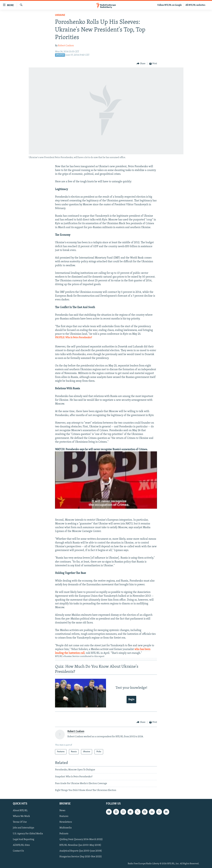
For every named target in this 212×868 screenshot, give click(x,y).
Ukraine (60, 15)
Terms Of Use (20, 822)
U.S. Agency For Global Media (28, 834)
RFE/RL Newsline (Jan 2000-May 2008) (80, 845)
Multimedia (66, 828)
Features (64, 816)
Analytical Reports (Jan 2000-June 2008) (81, 851)
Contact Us (18, 851)
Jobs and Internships (24, 828)
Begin (131, 700)
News (62, 811)
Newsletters (66, 822)
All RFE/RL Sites (21, 845)
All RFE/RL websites (195, 5)
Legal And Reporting (24, 839)
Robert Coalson (66, 46)
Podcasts (64, 834)
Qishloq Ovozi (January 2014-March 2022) (81, 839)
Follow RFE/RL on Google (170, 5)
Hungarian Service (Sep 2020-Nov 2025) (81, 857)
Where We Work (21, 816)
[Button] (141, 64)
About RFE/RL (20, 811)
